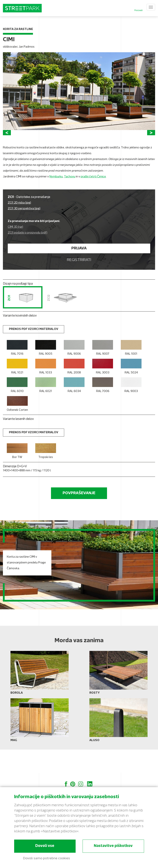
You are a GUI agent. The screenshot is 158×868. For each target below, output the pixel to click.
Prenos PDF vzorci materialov (34, 353)
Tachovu (70, 200)
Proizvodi (139, 11)
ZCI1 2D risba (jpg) (19, 226)
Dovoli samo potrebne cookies (47, 858)
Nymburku (56, 200)
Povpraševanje (79, 516)
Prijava (79, 272)
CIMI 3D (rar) (15, 250)
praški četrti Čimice (93, 200)
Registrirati (79, 283)
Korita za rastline (18, 29)
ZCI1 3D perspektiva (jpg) (24, 232)
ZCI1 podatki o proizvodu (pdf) (28, 256)
